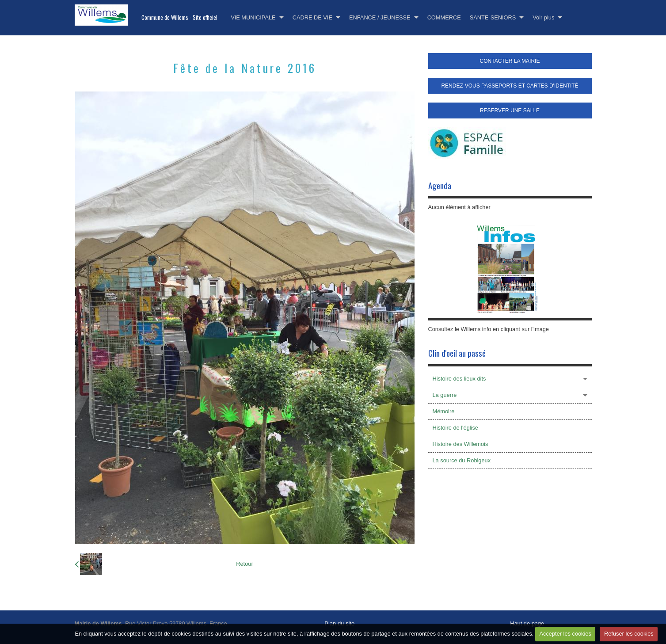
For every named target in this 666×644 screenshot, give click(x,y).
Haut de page (527, 623)
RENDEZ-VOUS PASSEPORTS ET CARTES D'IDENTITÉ (510, 86)
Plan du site (339, 623)
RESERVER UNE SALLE (510, 111)
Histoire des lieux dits (459, 379)
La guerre (445, 395)
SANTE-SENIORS (493, 17)
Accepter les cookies (565, 634)
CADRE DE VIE (312, 17)
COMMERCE (444, 17)
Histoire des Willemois (460, 444)
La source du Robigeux (462, 460)
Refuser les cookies (629, 634)
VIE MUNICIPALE (253, 17)
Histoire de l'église (455, 428)
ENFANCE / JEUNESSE (380, 17)
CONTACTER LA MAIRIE (510, 61)
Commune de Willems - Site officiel (179, 17)
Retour (244, 564)
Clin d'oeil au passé (457, 353)
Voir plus (543, 17)
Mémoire (444, 411)
